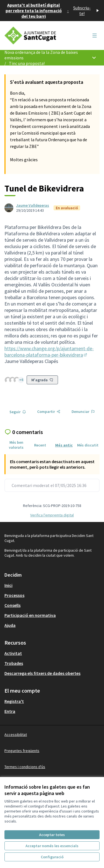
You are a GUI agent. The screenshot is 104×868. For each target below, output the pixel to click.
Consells (12, 605)
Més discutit (88, 445)
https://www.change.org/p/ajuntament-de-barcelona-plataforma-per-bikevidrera (49, 352)
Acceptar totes (52, 835)
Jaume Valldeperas (33, 205)
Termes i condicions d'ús (25, 767)
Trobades (14, 663)
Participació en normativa (30, 615)
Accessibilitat (16, 735)
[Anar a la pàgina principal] (40, 36)
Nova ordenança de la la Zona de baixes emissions (41, 55)
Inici (8, 585)
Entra (10, 711)
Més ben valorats (16, 445)
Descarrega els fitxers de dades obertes (42, 673)
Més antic (64, 445)
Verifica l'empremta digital (52, 515)
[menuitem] (52, 585)
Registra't (14, 701)
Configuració (52, 857)
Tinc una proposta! (27, 63)
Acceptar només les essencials (52, 846)
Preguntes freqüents (22, 751)
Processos (14, 595)
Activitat (13, 653)
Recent (40, 445)
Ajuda (10, 625)
